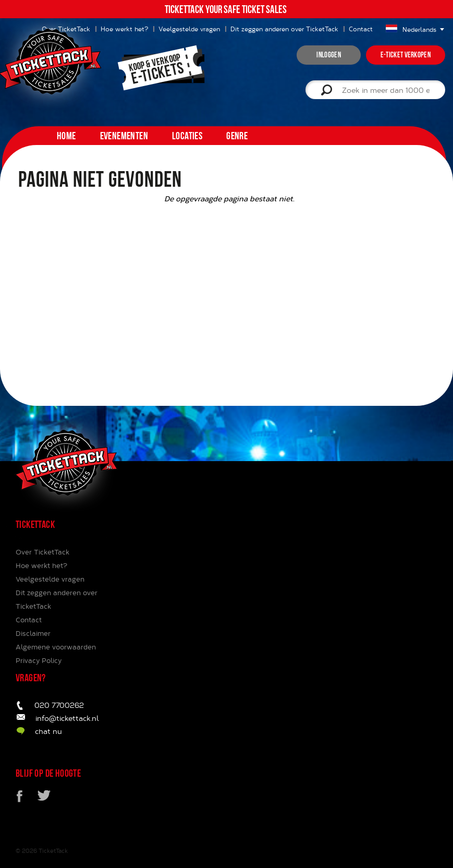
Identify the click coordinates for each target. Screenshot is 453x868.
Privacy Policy (39, 660)
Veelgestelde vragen (189, 29)
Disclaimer (33, 633)
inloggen (328, 55)
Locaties (187, 136)
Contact (361, 29)
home (66, 136)
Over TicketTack (42, 552)
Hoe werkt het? (41, 565)
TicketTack (53, 851)
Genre (237, 136)
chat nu (48, 731)
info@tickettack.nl (67, 718)
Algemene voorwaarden (56, 647)
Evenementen (124, 136)
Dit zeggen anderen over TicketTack (284, 29)
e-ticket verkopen (406, 55)
